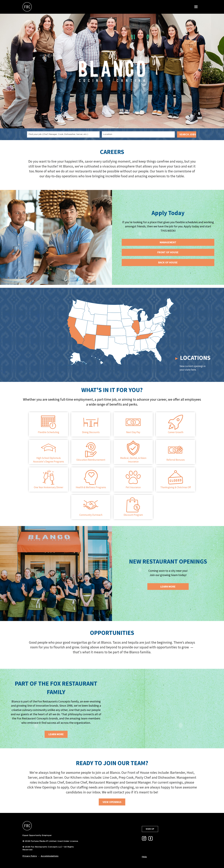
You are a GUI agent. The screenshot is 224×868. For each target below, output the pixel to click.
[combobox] (63, 134)
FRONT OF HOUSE (168, 252)
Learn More (168, 587)
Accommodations (50, 856)
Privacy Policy (30, 856)
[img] (168, 709)
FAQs (144, 857)
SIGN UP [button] (150, 829)
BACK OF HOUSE (168, 262)
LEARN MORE (56, 734)
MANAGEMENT (168, 242)
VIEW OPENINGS (112, 802)
